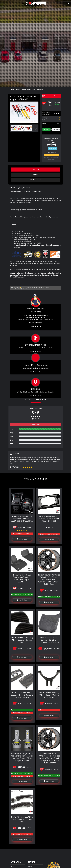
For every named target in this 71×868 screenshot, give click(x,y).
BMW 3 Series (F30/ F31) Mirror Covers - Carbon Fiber (22, 640)
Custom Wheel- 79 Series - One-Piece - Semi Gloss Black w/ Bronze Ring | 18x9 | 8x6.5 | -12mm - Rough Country (49, 758)
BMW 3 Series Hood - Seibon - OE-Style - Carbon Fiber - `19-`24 (49, 640)
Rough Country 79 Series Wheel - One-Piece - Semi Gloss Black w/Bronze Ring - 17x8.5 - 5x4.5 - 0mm (49, 579)
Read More (35, 372)
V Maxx (58, 123)
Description (36, 170)
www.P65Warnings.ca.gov (19, 289)
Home (12, 866)
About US (31, 866)
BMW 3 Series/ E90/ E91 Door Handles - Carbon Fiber (22, 819)
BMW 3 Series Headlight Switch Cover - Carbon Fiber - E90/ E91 (49, 519)
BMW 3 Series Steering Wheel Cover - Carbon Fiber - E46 (49, 695)
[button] (36, 112)
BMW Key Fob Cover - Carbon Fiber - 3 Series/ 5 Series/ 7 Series (22, 695)
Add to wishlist (57, 129)
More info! (57, 113)
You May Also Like (35, 180)
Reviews (35, 175)
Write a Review (36, 425)
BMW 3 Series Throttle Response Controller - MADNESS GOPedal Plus (22, 519)
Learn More (52, 148)
